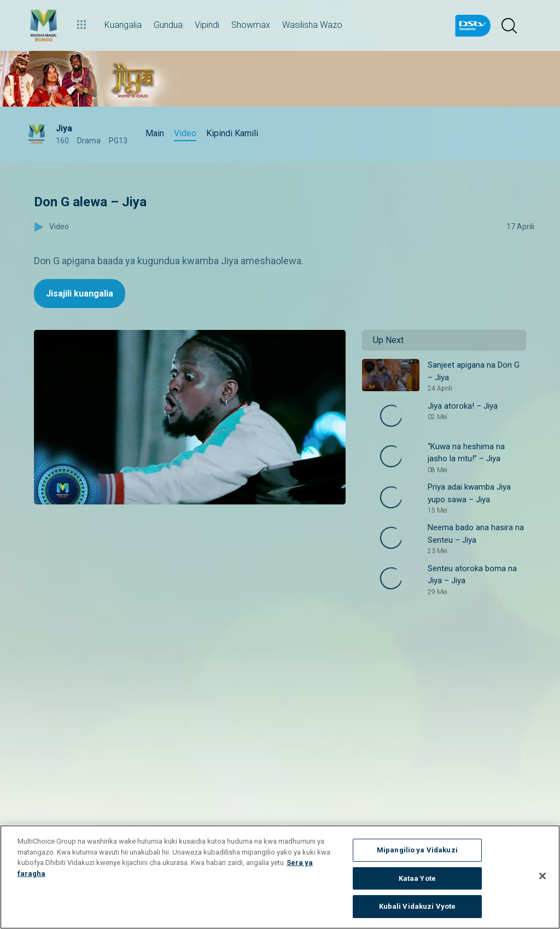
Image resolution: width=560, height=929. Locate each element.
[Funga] (542, 876)
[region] (280, 877)
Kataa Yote (417, 878)
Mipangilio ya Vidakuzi (417, 850)
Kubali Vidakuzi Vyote (418, 906)
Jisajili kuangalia (80, 294)
